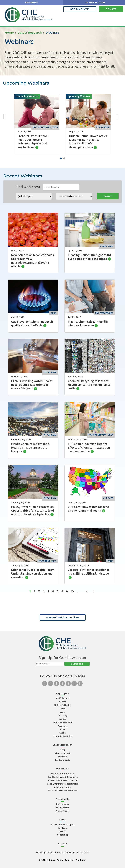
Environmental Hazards (62, 774)
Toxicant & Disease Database (62, 791)
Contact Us (62, 835)
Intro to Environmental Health (63, 780)
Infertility (63, 716)
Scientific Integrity (62, 736)
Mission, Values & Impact (63, 825)
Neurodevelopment (62, 723)
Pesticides (62, 726)
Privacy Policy (56, 860)
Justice (63, 719)
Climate (63, 709)
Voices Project (63, 811)
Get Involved (80, 9)
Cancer (63, 702)
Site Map (43, 860)
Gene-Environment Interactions (63, 784)
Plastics (62, 733)
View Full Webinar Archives (63, 617)
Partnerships (62, 804)
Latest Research (30, 33)
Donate (111, 9)
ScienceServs (63, 808)
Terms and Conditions (76, 860)
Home (9, 33)
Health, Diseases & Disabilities (63, 777)
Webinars (63, 757)
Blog (63, 750)
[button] (61, 158)
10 (72, 592)
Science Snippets (62, 753)
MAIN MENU (31, 2)
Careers (63, 831)
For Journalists (62, 760)
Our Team (63, 828)
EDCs (63, 712)
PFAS (63, 729)
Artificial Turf (63, 698)
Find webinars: (28, 187)
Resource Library (62, 787)
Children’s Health (62, 705)
